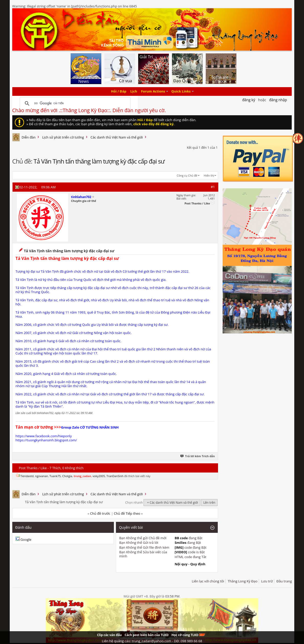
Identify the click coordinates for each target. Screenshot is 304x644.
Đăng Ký (249, 100)
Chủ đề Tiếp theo (127, 513)
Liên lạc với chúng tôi (208, 581)
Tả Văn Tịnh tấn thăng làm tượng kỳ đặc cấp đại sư (99, 161)
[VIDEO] (181, 552)
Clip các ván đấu (109, 635)
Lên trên (209, 503)
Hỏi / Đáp (119, 91)
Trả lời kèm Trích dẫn (198, 456)
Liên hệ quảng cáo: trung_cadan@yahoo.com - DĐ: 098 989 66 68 (152, 641)
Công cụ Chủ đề (187, 175)
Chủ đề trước (100, 513)
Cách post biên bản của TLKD (147, 635)
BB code (181, 538)
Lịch (134, 91)
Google (26, 539)
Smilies (180, 543)
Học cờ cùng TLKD (188, 635)
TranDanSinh (115, 476)
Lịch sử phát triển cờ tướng (63, 137)
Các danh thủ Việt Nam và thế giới (117, 137)
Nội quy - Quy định (190, 564)
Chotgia (67, 476)
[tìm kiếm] (74, 103)
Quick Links (181, 91)
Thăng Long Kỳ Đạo (243, 581)
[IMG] (179, 547)
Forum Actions (153, 91)
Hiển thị (209, 175)
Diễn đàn (29, 137)
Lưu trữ (267, 581)
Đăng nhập (278, 100)
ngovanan (42, 476)
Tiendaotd (27, 476)
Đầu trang (284, 581)
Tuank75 (55, 476)
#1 (213, 187)
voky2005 (99, 476)
